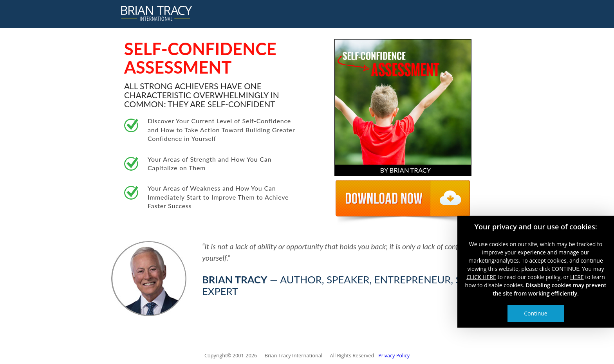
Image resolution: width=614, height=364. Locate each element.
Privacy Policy (394, 355)
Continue (535, 313)
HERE (577, 277)
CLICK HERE (481, 277)
